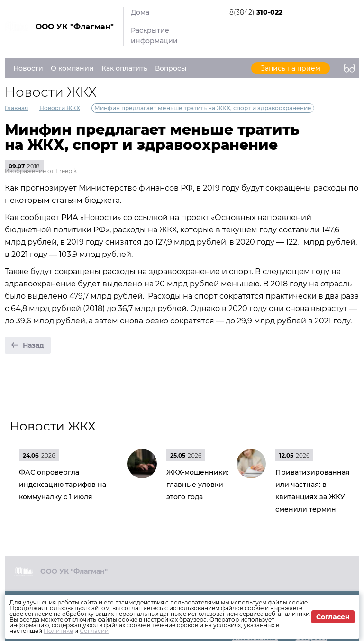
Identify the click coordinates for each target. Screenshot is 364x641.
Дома (140, 12)
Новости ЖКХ (60, 108)
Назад (33, 345)
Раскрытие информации (154, 36)
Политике (58, 631)
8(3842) (256, 12)
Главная (16, 108)
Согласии (94, 631)
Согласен (333, 617)
